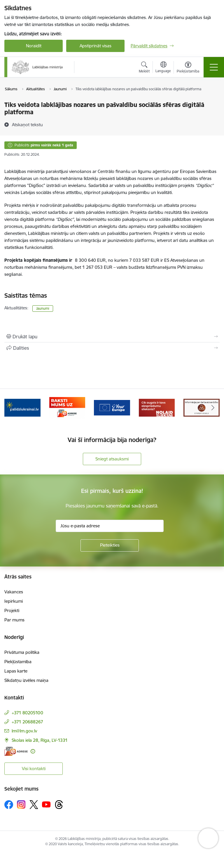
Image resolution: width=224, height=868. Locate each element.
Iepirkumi (14, 601)
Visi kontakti (34, 769)
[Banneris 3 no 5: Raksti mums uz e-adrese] (67, 407)
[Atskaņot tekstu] (27, 124)
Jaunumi (43, 308)
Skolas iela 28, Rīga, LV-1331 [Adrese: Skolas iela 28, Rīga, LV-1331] (40, 740)
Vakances (14, 592)
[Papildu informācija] (33, 751)
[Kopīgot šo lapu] (112, 348)
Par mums (14, 620)
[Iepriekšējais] (11, 408)
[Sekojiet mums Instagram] (21, 804)
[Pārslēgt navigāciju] (214, 67)
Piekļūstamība (18, 662)
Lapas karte (16, 671)
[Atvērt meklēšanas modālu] (144, 68)
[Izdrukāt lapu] (112, 337)
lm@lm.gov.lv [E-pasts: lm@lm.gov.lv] (24, 731)
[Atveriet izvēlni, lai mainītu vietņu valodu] (163, 68)
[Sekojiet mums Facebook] (9, 805)
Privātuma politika (22, 652)
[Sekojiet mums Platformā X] (34, 805)
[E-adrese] (16, 751)
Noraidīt (34, 46)
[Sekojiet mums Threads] (59, 805)
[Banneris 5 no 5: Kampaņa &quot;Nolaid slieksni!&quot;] (157, 407)
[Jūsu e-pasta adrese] (110, 526)
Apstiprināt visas (96, 46)
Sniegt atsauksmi (112, 459)
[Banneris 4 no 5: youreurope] (112, 407)
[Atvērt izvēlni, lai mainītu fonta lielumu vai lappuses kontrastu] (188, 68)
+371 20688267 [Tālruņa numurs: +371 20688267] (27, 722)
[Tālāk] (213, 408)
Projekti (12, 610)
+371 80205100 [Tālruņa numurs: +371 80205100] (27, 713)
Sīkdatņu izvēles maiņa (26, 680)
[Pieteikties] (110, 545)
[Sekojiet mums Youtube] (46, 804)
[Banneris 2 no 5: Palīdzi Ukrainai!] (22, 407)
